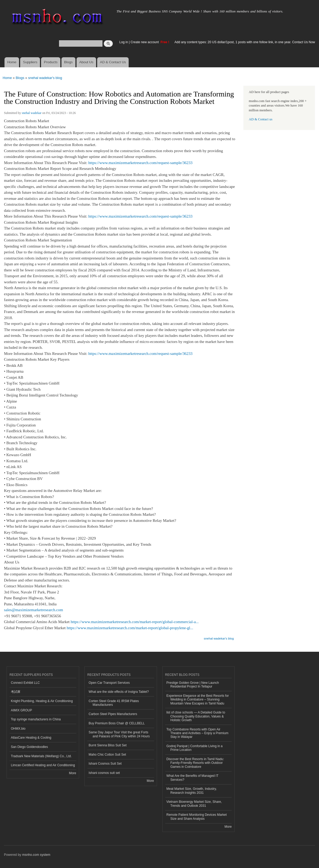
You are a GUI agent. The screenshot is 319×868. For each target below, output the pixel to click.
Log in (124, 42)
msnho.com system (36, 855)
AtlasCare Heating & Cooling (31, 738)
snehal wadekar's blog (45, 78)
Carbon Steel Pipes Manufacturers (113, 714)
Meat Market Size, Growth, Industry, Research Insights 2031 (192, 791)
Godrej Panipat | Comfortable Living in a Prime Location (195, 748)
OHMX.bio (18, 729)
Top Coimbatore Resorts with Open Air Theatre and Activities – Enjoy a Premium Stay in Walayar (197, 733)
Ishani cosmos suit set (104, 773)
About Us (86, 62)
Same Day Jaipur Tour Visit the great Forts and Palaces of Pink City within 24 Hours (119, 734)
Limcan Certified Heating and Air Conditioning (43, 765)
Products (51, 62)
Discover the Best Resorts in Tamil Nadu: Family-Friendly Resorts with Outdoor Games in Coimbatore (195, 763)
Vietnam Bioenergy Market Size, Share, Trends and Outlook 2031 (194, 804)
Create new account (145, 42)
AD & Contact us (261, 119)
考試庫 (16, 692)
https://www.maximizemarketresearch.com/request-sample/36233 (141, 163)
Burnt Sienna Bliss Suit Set (108, 745)
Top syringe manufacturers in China (36, 719)
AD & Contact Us (113, 62)
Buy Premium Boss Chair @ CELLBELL (117, 723)
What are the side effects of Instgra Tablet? (119, 692)
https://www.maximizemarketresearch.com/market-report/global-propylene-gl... (130, 628)
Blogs (68, 62)
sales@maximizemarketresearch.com (33, 610)
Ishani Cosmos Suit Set (105, 764)
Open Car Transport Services (109, 683)
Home (12, 62)
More (72, 773)
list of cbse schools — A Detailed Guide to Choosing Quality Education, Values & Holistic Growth (196, 716)
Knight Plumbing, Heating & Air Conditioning (42, 701)
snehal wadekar (32, 113)
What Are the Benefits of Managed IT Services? (193, 778)
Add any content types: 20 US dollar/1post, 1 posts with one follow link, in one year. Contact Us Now (245, 42)
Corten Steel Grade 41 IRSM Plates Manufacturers (114, 703)
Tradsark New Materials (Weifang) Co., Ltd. (41, 756)
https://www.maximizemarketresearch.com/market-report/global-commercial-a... (135, 622)
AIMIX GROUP (21, 710)
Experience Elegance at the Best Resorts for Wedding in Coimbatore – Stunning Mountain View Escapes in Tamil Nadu (198, 700)
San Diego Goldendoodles (29, 747)
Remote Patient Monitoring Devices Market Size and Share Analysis (197, 817)
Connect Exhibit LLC (25, 683)
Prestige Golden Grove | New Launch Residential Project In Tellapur (193, 685)
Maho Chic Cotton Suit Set (107, 755)
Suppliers (30, 62)
